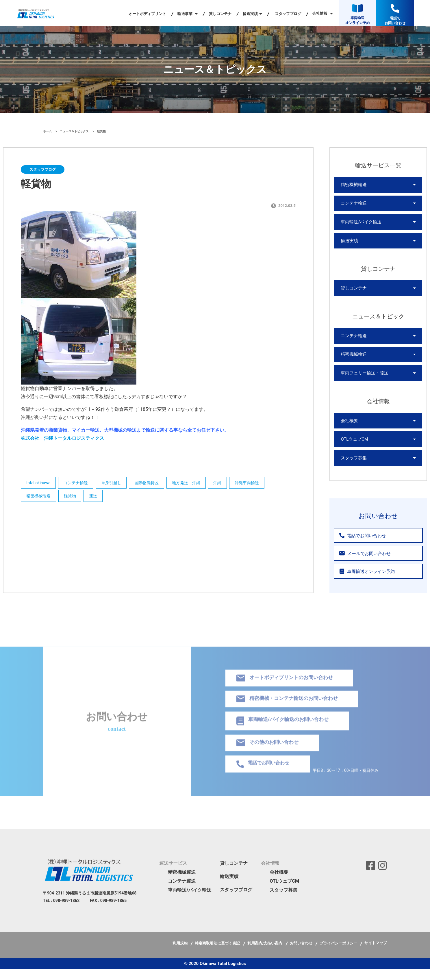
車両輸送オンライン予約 (365, 582)
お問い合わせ (302, 954)
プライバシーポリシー (339, 954)
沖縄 (227, 483)
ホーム (48, 131)
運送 (97, 498)
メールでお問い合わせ (363, 564)
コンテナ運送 (182, 892)
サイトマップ (376, 954)
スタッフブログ (288, 14)
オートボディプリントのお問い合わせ (288, 685)
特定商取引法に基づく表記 (218, 954)
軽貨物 (72, 498)
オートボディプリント (147, 14)
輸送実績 (349, 244)
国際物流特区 (153, 483)
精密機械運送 (182, 883)
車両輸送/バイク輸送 (360, 224)
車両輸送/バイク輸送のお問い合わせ (286, 730)
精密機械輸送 (39, 498)
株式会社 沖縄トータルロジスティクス (62, 438)
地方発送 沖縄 (194, 483)
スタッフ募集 (353, 468)
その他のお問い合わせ (269, 752)
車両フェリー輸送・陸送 (363, 381)
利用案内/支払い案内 (265, 954)
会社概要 (349, 429)
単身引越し (115, 483)
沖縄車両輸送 (258, 483)
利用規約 (180, 954)
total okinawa (39, 483)
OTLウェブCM (354, 449)
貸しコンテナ (220, 14)
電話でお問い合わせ (361, 546)
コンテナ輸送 (78, 483)
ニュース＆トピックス (75, 131)
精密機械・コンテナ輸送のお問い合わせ (290, 707)
